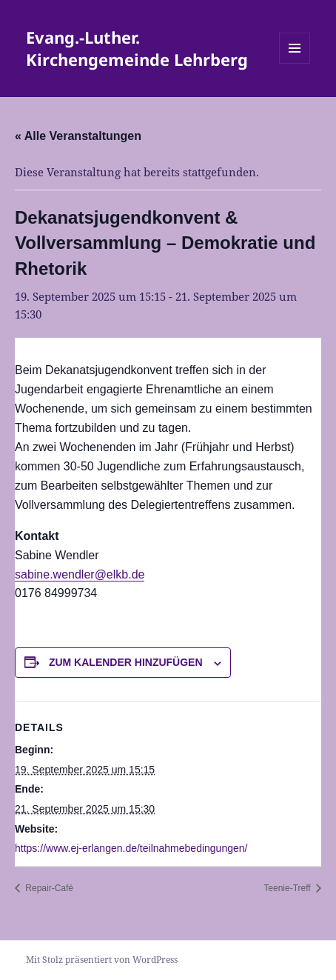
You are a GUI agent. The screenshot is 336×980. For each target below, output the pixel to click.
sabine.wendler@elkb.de (80, 574)
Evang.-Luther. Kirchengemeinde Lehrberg (137, 48)
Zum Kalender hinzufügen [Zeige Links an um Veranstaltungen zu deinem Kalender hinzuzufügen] (126, 662)
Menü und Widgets (295, 63)
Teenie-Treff (288, 888)
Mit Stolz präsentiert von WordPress (102, 960)
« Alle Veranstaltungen (78, 136)
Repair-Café (48, 888)
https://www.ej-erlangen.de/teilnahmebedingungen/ (131, 848)
